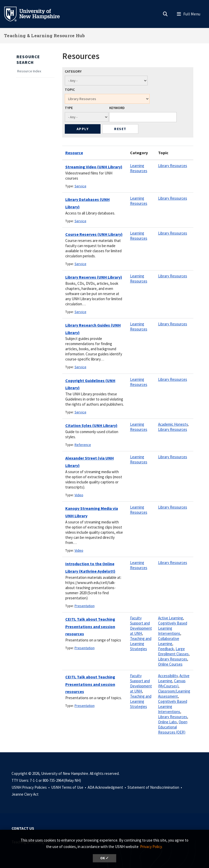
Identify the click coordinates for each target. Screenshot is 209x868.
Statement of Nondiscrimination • (155, 787)
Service (80, 186)
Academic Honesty (173, 424)
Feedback (166, 649)
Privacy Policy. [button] (151, 847)
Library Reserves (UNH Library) (94, 277)
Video (79, 495)
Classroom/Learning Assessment (174, 694)
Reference (83, 445)
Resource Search (28, 60)
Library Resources (173, 166)
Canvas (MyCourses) (172, 683)
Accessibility (168, 676)
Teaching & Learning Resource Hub (44, 36)
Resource (74, 153)
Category (73, 71)
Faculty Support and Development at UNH (141, 626)
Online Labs (167, 722)
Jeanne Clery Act (25, 794)
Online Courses (170, 664)
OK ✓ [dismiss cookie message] (104, 858)
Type (69, 108)
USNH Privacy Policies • (31, 787)
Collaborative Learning (169, 641)
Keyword (117, 108)
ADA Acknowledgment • (107, 787)
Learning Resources (139, 168)
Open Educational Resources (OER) (173, 727)
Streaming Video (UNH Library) (94, 167)
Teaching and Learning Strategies (141, 644)
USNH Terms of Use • (69, 787)
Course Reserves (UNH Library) (94, 234)
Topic (70, 90)
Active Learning (171, 618)
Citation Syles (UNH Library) (91, 425)
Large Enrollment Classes (173, 651)
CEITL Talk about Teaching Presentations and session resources (90, 627)
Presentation (85, 606)
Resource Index (29, 71)
